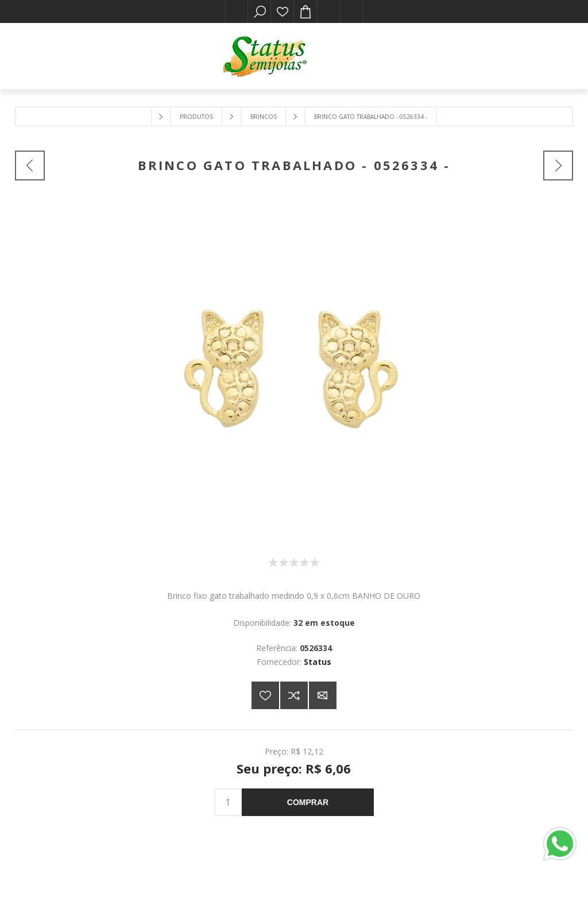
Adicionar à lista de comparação (294, 695)
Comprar (308, 802)
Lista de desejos (283, 11)
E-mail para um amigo (323, 695)
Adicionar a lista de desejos (265, 695)
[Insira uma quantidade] (228, 802)
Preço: (276, 751)
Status (318, 662)
